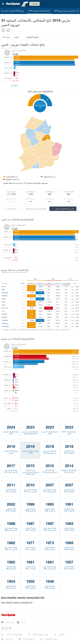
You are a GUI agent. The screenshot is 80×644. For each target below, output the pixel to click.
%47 (47, 100)
